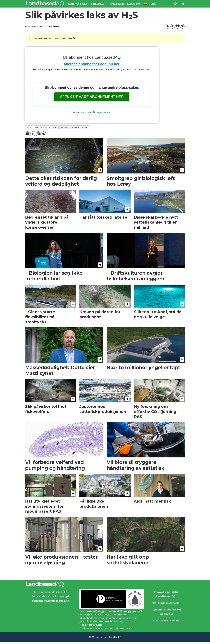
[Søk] (175, 4)
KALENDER (117, 4)
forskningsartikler (74, 127)
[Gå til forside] (45, 4)
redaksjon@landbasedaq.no (51, 601)
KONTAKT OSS (78, 4)
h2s (29, 127)
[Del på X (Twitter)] (173, 26)
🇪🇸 (145, 4)
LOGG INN (134, 4)
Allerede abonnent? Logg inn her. (92, 64)
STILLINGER (99, 4)
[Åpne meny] (183, 4)
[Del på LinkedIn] (177, 26)
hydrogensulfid (46, 127)
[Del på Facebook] (168, 26)
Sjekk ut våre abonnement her (92, 97)
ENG (153, 4)
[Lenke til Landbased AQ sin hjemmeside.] (105, 584)
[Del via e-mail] (182, 26)
